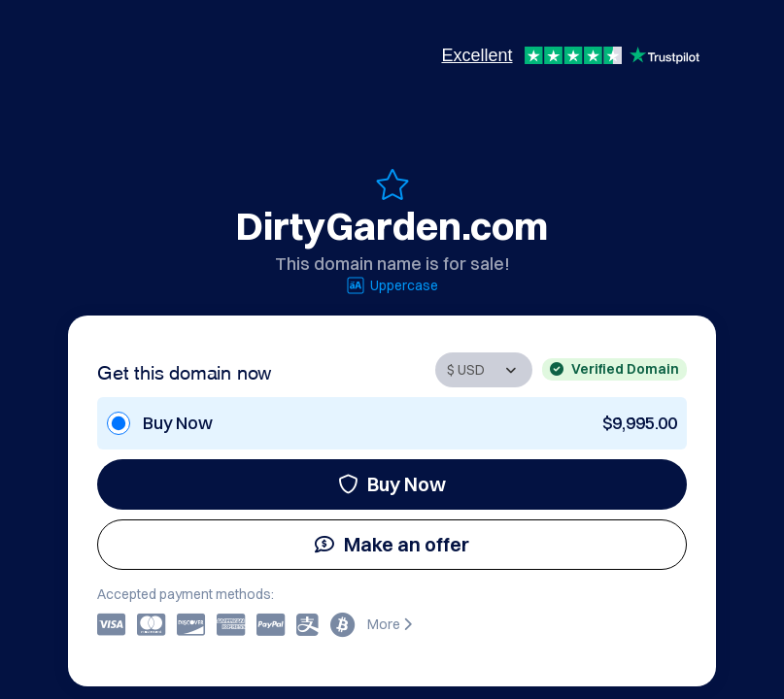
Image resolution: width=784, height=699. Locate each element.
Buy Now (392, 484)
